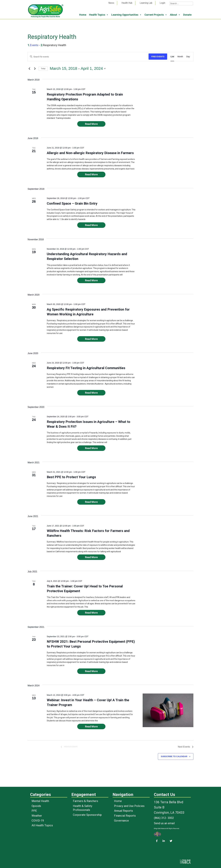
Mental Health (40, 801)
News (111, 3)
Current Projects (156, 15)
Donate (187, 15)
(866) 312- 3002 (164, 818)
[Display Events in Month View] (180, 57)
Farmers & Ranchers (85, 801)
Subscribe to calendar (174, 756)
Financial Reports (125, 816)
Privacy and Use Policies (129, 806)
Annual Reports (123, 811)
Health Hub (127, 3)
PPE (34, 811)
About (175, 15)
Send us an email (164, 823)
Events (34, 45)
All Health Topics (42, 825)
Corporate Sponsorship (87, 815)
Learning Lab (146, 3)
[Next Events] (35, 69)
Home (83, 15)
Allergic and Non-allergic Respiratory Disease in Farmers (90, 153)
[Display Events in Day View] (188, 57)
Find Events (158, 57)
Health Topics (99, 15)
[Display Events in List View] (172, 57)
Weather (37, 816)
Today (43, 69)
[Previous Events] (29, 69)
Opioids (36, 806)
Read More (91, 124)
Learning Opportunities (126, 15)
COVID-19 (38, 821)
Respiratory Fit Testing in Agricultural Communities (86, 368)
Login (162, 3)
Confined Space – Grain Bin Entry (72, 203)
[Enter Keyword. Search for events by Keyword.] (88, 57)
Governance (121, 821)
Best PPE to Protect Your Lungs (71, 477)
